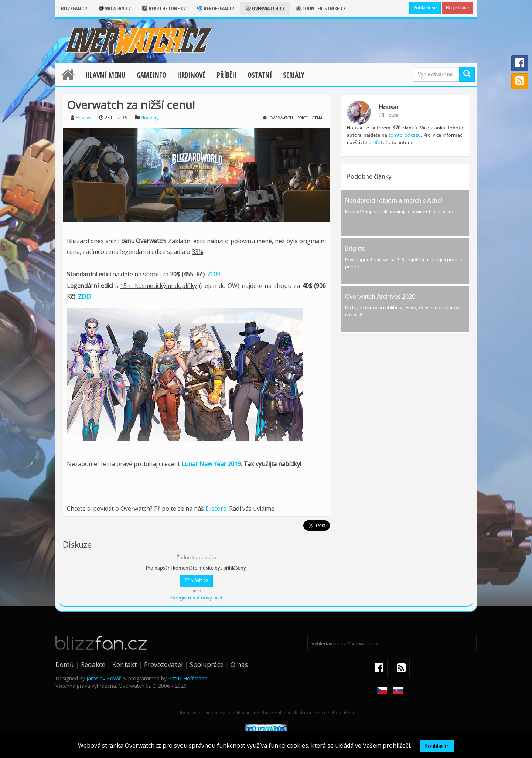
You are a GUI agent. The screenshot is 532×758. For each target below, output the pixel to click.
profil (374, 143)
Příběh (227, 75)
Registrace (457, 8)
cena (317, 118)
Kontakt (125, 664)
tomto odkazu (405, 135)
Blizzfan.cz (74, 8)
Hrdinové (192, 75)
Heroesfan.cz (216, 8)
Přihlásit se (425, 8)
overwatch (281, 118)
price (303, 118)
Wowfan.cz (115, 8)
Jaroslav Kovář (104, 678)
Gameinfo (151, 75)
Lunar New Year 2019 (211, 464)
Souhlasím (437, 746)
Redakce (93, 664)
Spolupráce (207, 664)
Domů (65, 664)
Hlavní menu (106, 75)
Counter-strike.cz (321, 8)
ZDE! (214, 274)
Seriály (294, 75)
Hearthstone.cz (164, 8)
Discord (216, 509)
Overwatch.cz (265, 8)
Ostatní (260, 75)
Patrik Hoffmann (188, 678)
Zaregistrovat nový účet (196, 598)
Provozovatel (163, 664)
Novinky (150, 118)
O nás (239, 664)
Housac (83, 118)
